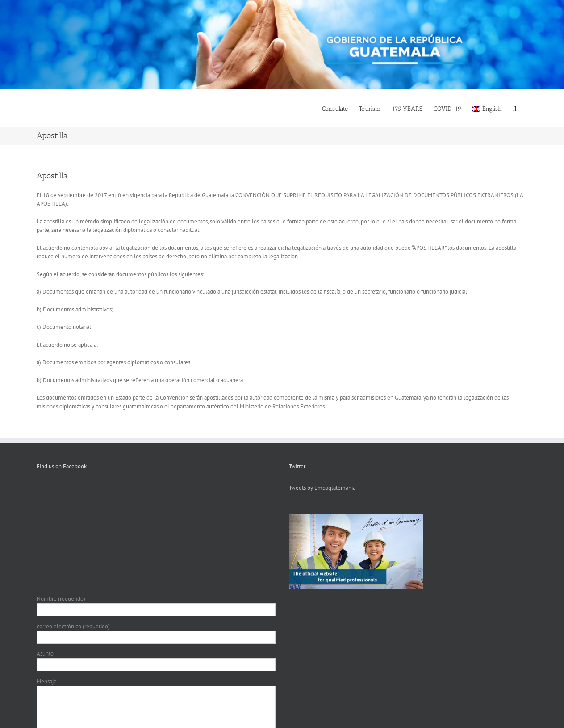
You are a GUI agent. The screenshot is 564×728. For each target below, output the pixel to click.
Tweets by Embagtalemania (322, 488)
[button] (515, 108)
